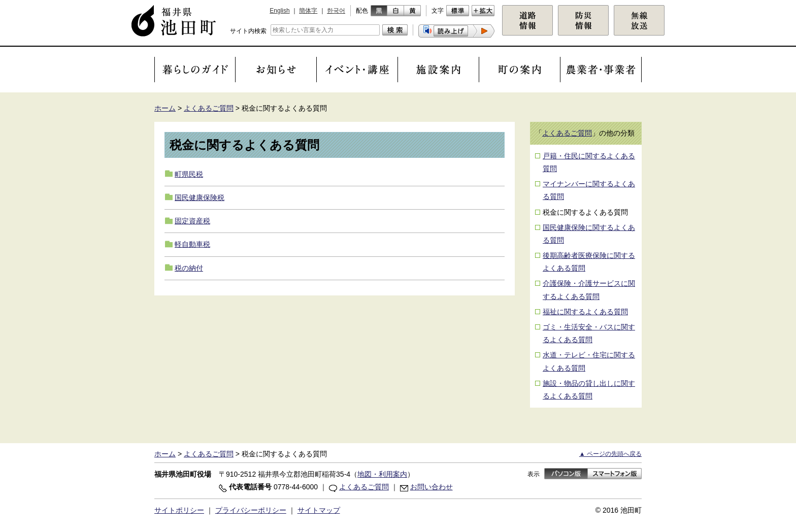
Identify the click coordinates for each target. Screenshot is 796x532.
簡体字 (308, 11)
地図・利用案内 (382, 474)
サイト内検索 (248, 31)
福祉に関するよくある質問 (585, 312)
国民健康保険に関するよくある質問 (589, 234)
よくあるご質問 (209, 108)
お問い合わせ (432, 487)
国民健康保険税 (200, 197)
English (279, 11)
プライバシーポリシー (251, 510)
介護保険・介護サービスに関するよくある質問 (589, 290)
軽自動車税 (192, 244)
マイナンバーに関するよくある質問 (589, 190)
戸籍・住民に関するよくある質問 (589, 162)
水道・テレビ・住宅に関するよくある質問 (589, 361)
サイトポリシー (179, 510)
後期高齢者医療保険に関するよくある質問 (589, 262)
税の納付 (189, 268)
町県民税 (189, 174)
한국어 (336, 11)
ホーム (165, 108)
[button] (456, 31)
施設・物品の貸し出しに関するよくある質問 (589, 390)
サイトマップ (319, 510)
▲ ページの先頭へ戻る (610, 454)
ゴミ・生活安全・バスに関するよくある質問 (589, 333)
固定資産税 (192, 221)
